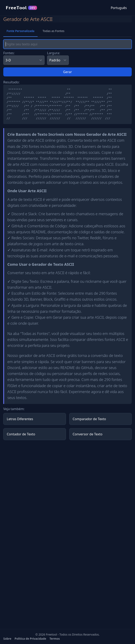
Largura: (54, 53)
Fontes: (9, 53)
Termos (55, 639)
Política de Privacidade (30, 639)
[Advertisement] (67, 472)
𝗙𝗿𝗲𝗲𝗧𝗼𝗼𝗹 (21, 8)
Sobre (7, 639)
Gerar (67, 72)
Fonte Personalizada (20, 31)
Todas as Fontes (53, 31)
